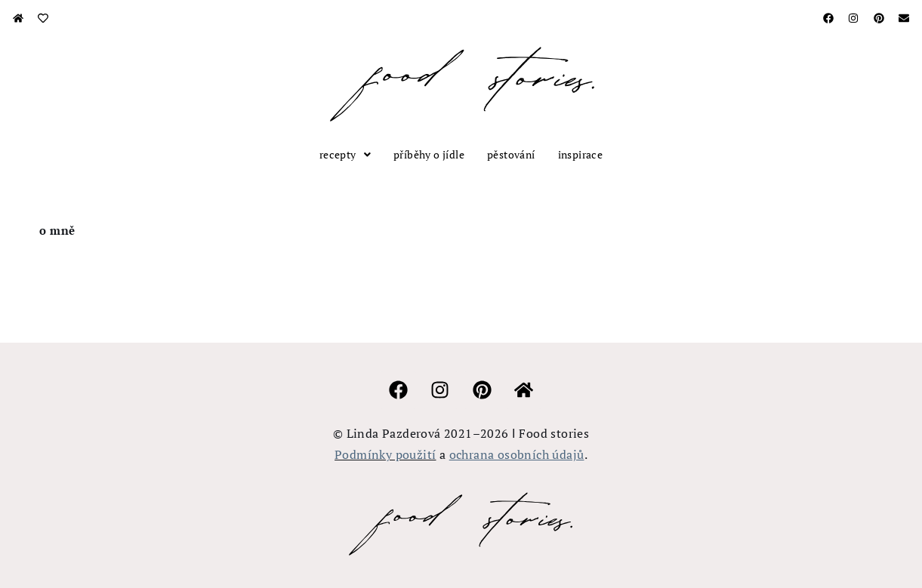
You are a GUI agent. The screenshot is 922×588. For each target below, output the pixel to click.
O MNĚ (58, 230)
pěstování (511, 154)
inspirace (581, 154)
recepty (345, 154)
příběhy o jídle (429, 154)
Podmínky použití (385, 454)
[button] (345, 155)
